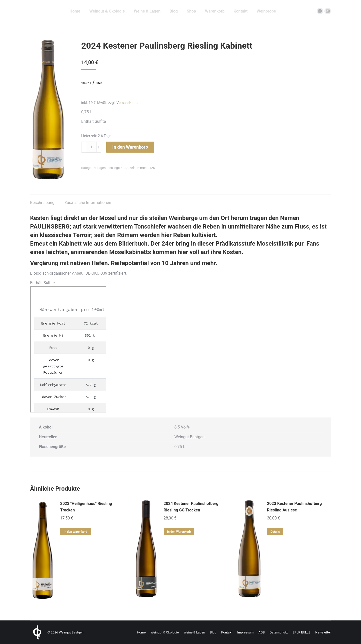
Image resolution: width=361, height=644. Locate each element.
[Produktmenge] (91, 147)
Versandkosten (129, 103)
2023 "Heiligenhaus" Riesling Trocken (86, 507)
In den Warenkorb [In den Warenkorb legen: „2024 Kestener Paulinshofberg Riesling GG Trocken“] (179, 532)
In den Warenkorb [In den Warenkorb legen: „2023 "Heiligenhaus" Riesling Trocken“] (76, 532)
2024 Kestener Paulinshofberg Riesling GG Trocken (191, 507)
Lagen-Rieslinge (108, 168)
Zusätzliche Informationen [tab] (88, 203)
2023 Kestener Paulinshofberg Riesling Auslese (294, 507)
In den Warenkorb (130, 147)
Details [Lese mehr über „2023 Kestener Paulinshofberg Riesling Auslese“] (275, 532)
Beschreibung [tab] (42, 203)
